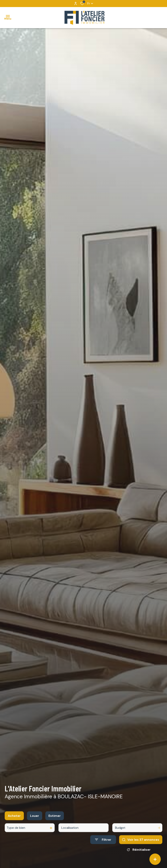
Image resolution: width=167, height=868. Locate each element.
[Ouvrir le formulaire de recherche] (103, 844)
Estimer (55, 820)
